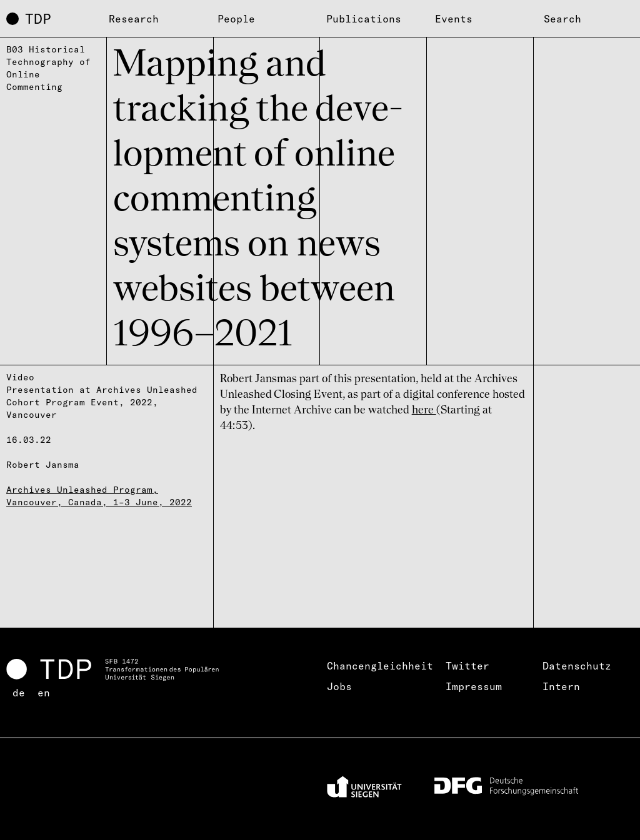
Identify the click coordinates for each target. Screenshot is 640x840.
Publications (364, 19)
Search (562, 19)
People (236, 19)
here (424, 410)
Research (134, 19)
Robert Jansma (43, 465)
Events (454, 19)
